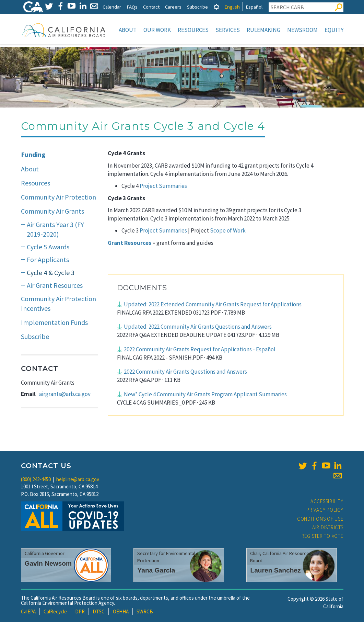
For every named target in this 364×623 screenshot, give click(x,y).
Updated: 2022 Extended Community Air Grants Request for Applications (213, 305)
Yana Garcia (156, 571)
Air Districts (328, 528)
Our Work (157, 30)
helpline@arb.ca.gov (78, 480)
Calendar (112, 7)
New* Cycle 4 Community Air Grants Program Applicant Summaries (205, 395)
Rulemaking (263, 30)
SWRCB (145, 612)
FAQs (132, 7)
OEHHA (121, 612)
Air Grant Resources (55, 286)
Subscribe (197, 7)
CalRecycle (55, 612)
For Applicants (48, 260)
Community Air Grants (52, 212)
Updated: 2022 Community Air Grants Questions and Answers (198, 327)
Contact (151, 7)
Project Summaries (163, 186)
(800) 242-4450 (36, 480)
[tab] (216, 7)
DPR (80, 612)
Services (228, 30)
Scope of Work (228, 231)
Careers (173, 7)
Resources (193, 30)
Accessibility (327, 502)
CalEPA (28, 612)
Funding (33, 155)
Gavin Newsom (48, 564)
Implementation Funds (54, 323)
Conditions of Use (320, 519)
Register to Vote (322, 537)
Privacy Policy (325, 511)
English (232, 7)
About (128, 30)
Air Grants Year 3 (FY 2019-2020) (55, 230)
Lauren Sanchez (275, 571)
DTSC (99, 612)
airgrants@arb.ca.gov (65, 395)
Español (254, 7)
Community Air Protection (58, 198)
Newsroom (302, 30)
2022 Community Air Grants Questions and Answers (185, 372)
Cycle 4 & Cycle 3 (51, 273)
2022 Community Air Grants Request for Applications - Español (200, 350)
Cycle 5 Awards (48, 247)
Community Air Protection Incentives (58, 304)
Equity (334, 30)
